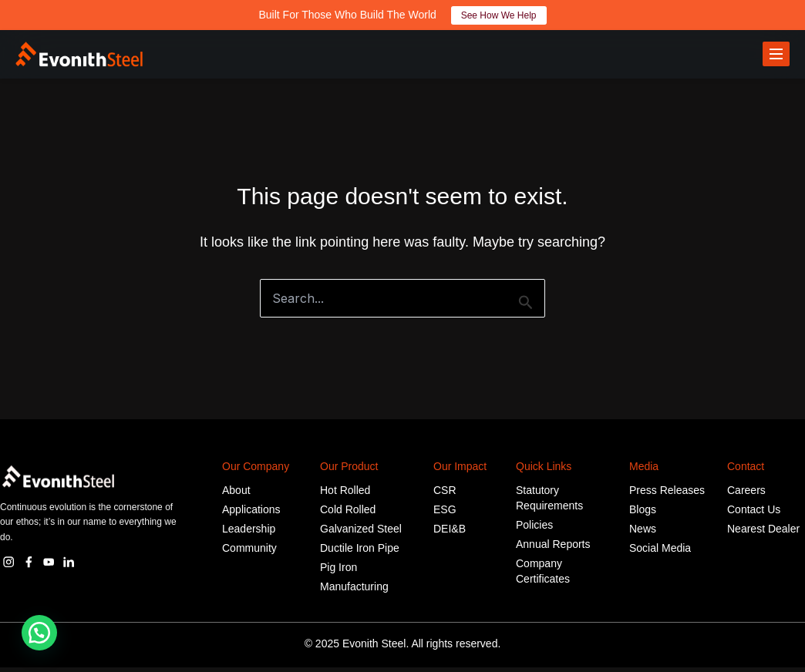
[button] (39, 633)
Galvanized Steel (361, 533)
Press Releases (667, 495)
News (643, 533)
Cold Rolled (348, 514)
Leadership (249, 533)
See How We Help (499, 15)
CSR (445, 495)
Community (249, 553)
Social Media (660, 553)
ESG (445, 514)
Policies (534, 529)
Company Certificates (543, 576)
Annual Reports (553, 549)
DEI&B (450, 533)
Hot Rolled (345, 495)
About (236, 495)
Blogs (643, 514)
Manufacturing (354, 591)
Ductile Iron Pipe (360, 553)
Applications (251, 514)
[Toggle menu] (776, 56)
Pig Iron (339, 572)
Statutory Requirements (549, 502)
